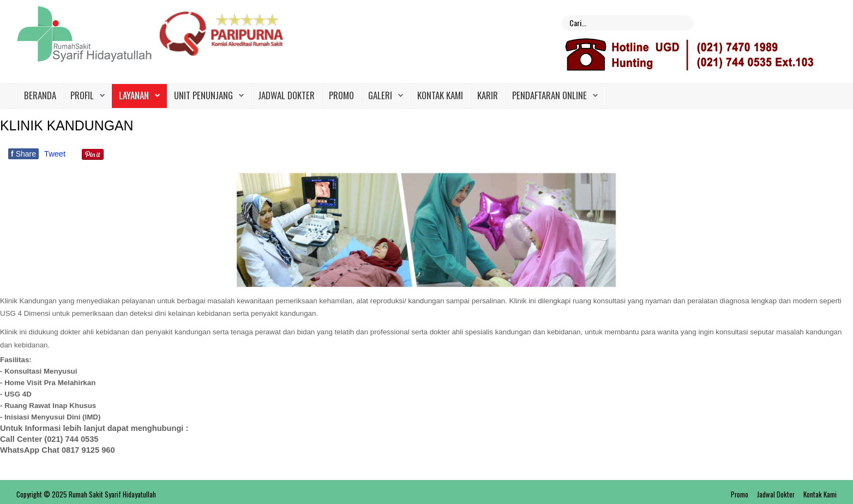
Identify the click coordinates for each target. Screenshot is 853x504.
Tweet (55, 154)
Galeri (380, 95)
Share (23, 154)
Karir (488, 95)
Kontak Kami (440, 95)
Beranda (40, 95)
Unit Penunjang (203, 95)
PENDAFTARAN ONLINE (549, 95)
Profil (82, 95)
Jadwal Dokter (286, 95)
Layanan (134, 95)
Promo (341, 95)
